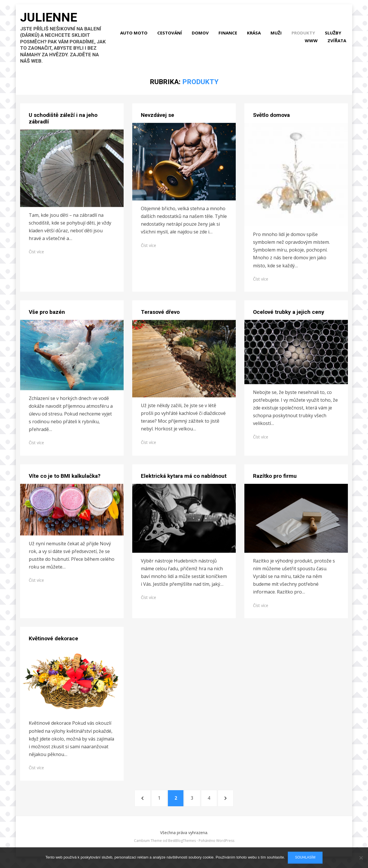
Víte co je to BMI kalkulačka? (65, 480)
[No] (361, 858)
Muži (304, 35)
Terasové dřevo (160, 316)
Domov (228, 35)
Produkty (331, 35)
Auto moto (162, 35)
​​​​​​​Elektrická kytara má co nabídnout (184, 480)
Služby (289, 42)
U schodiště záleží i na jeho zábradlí (63, 122)
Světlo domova (271, 119)
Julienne (52, 22)
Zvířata (339, 42)
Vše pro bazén (47, 316)
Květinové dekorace (53, 642)
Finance (256, 35)
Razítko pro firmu (275, 480)
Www (313, 42)
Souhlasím (305, 857)
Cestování (198, 35)
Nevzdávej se (158, 119)
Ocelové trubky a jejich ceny (289, 316)
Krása (282, 35)
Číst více (36, 256)
